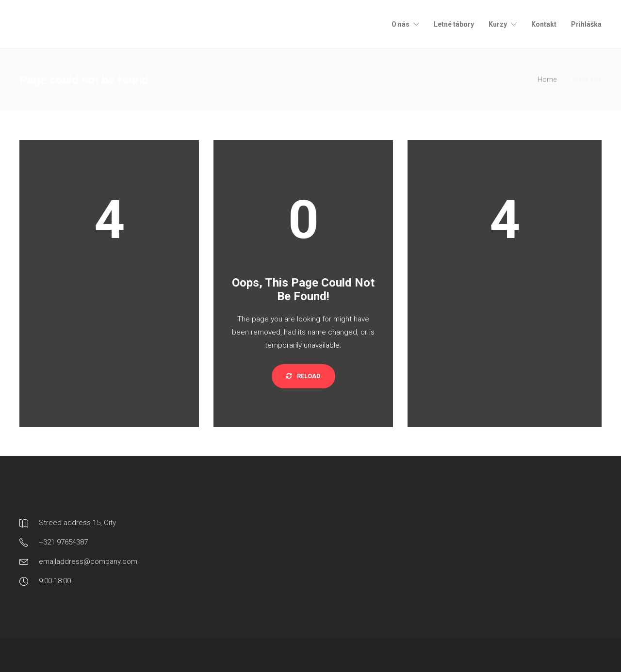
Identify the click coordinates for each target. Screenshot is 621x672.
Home (547, 80)
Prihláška (586, 24)
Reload (303, 376)
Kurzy (498, 24)
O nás (400, 24)
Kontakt (544, 24)
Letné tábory (454, 24)
